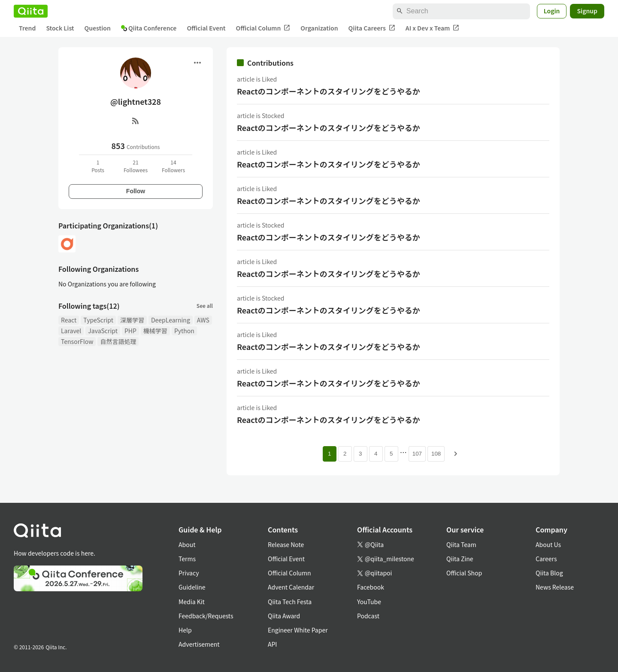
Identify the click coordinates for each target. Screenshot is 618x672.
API (272, 644)
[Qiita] (31, 11)
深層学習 (132, 320)
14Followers (173, 166)
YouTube (369, 602)
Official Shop (464, 573)
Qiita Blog (549, 573)
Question (98, 28)
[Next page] (456, 454)
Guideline (192, 587)
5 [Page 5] (391, 454)
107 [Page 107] (417, 454)
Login (552, 11)
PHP (130, 331)
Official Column (263, 28)
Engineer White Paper (298, 630)
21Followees (136, 166)
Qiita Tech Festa (290, 602)
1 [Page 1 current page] (329, 454)
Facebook (371, 587)
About (187, 544)
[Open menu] (197, 63)
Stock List (60, 28)
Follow (136, 191)
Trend (27, 28)
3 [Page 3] (360, 454)
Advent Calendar (291, 587)
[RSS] (136, 121)
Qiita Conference (149, 28)
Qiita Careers (372, 28)
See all (205, 306)
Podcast (368, 616)
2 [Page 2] (345, 454)
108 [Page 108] (436, 454)
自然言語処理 (118, 341)
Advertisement (199, 644)
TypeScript (98, 320)
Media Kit (192, 602)
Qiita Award (284, 616)
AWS (203, 320)
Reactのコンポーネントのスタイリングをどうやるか (329, 91)
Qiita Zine (460, 559)
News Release (555, 587)
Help (185, 630)
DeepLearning (171, 320)
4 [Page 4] (376, 454)
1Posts (98, 166)
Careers (546, 559)
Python (184, 331)
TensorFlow (77, 341)
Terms (187, 559)
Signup (587, 11)
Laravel (71, 331)
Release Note (286, 544)
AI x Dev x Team (433, 28)
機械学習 (155, 331)
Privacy (189, 573)
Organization (319, 28)
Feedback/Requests (206, 616)
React (69, 320)
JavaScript (103, 331)
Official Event (206, 28)
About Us (548, 544)
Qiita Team (461, 544)
